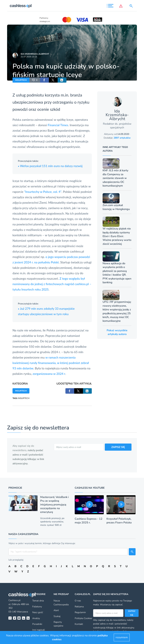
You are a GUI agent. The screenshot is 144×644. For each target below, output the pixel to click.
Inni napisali (39, 630)
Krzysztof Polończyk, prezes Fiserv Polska (119, 521)
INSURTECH (21, 80)
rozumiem (122, 637)
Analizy (36, 618)
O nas (78, 601)
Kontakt (79, 624)
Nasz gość (38, 612)
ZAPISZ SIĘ (118, 447)
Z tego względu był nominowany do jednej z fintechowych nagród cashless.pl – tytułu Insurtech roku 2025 (52, 284)
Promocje (15, 488)
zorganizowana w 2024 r (49, 374)
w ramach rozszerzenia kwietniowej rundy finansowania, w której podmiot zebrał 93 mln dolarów (51, 363)
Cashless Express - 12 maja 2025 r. (89, 521)
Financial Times (58, 125)
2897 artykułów (122, 138)
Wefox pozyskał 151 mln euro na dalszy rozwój (50, 166)
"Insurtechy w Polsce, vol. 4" (43, 192)
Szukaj (57, 616)
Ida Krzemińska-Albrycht (35, 54)
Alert (56, 610)
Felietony (37, 607)
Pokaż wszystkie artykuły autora (117, 332)
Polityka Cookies (83, 618)
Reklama (79, 607)
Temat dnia (38, 601)
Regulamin (80, 612)
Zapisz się (132, 613)
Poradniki (37, 624)
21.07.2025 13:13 (29, 57)
